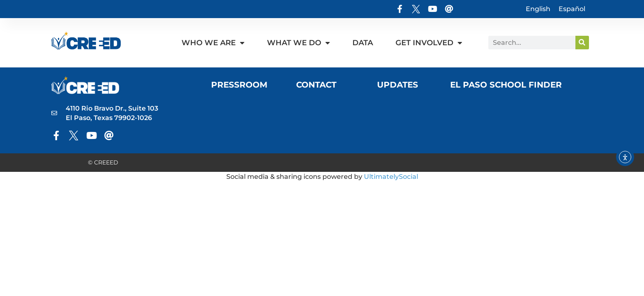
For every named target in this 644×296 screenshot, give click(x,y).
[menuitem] (538, 9)
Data (363, 43)
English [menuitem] (538, 9)
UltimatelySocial (391, 177)
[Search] (582, 43)
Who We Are (213, 43)
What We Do (298, 43)
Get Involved (429, 43)
